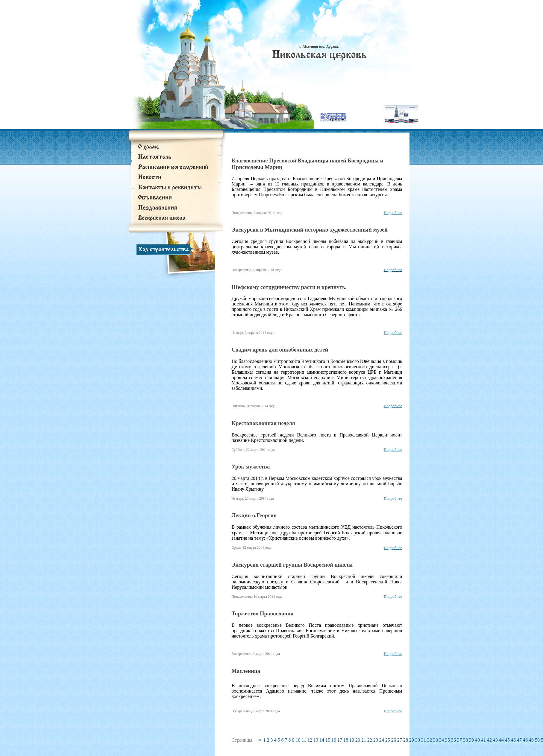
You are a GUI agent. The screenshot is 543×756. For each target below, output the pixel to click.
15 (328, 740)
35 (448, 740)
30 (418, 740)
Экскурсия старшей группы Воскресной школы (292, 565)
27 (400, 740)
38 (465, 740)
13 (316, 740)
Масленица (246, 671)
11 (304, 740)
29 (412, 740)
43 (495, 740)
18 (346, 740)
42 (489, 740)
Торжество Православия (263, 613)
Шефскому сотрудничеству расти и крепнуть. (289, 287)
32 (430, 740)
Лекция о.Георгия (254, 515)
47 (519, 740)
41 (483, 740)
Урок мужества (251, 467)
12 (310, 740)
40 (477, 740)
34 (442, 740)
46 (513, 740)
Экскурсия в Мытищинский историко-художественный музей (310, 230)
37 (459, 740)
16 (334, 740)
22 (370, 740)
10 (298, 740)
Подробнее (393, 213)
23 (376, 740)
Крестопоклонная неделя (263, 423)
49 (531, 740)
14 (322, 740)
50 (537, 740)
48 (525, 740)
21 (364, 740)
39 (471, 740)
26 (394, 740)
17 (340, 740)
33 (436, 740)
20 (358, 740)
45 (507, 740)
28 (406, 740)
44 (501, 740)
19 (352, 740)
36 (453, 740)
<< (259, 740)
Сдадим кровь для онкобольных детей (280, 350)
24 (382, 740)
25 (388, 740)
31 (424, 740)
